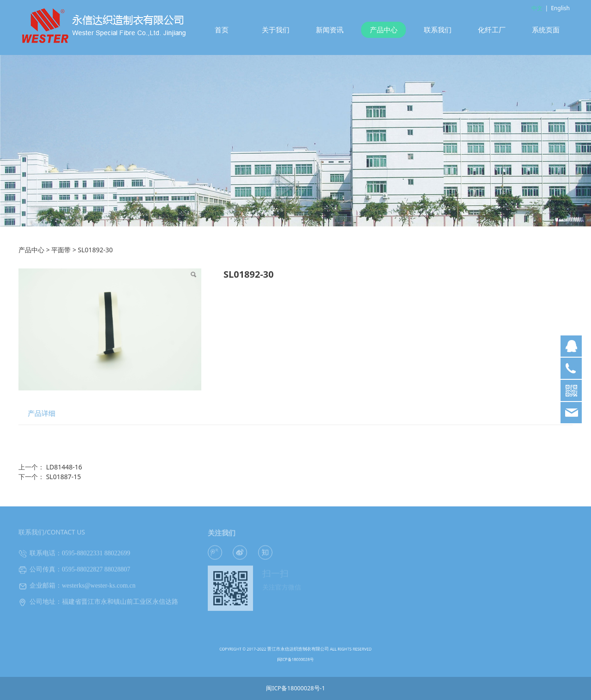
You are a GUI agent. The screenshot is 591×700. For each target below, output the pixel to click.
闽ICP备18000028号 (296, 657)
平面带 (61, 250)
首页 (222, 30)
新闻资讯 (330, 30)
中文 (537, 8)
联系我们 (438, 30)
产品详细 (42, 413)
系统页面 (546, 30)
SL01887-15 (64, 477)
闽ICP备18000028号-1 (295, 688)
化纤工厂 (492, 30)
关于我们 (276, 30)
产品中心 (384, 30)
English (560, 8)
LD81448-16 (64, 467)
